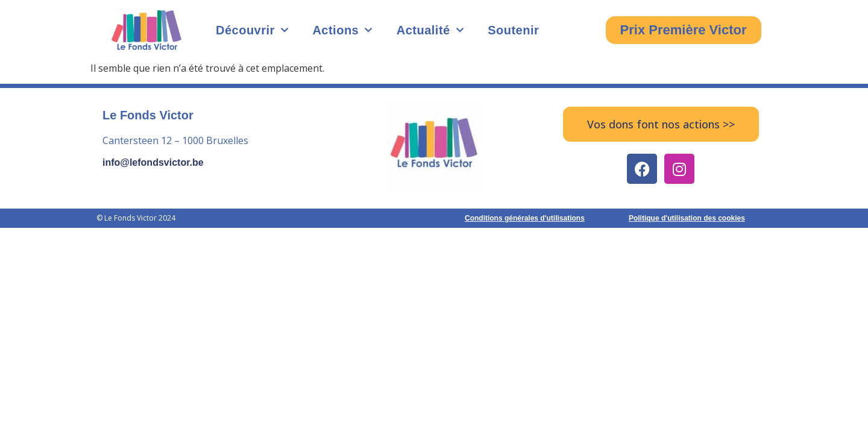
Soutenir (513, 30)
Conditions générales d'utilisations (525, 218)
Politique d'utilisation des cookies (687, 218)
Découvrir (252, 30)
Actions (342, 30)
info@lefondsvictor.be (153, 162)
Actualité (430, 30)
